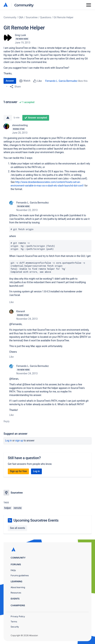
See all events (17, 528)
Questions (46, 17)
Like (11, 302)
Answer (10, 81)
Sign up (19, 441)
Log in (9, 441)
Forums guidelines (20, 575)
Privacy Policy (18, 616)
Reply (7, 421)
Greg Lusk (20, 35)
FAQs (13, 570)
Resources (16, 593)
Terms (14, 622)
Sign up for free (18, 471)
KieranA (21, 311)
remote (18, 508)
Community (24, 5)
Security (15, 627)
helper (8, 508)
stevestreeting (20, 125)
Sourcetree (32, 17)
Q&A (21, 17)
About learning (18, 587)
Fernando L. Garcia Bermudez (61, 81)
